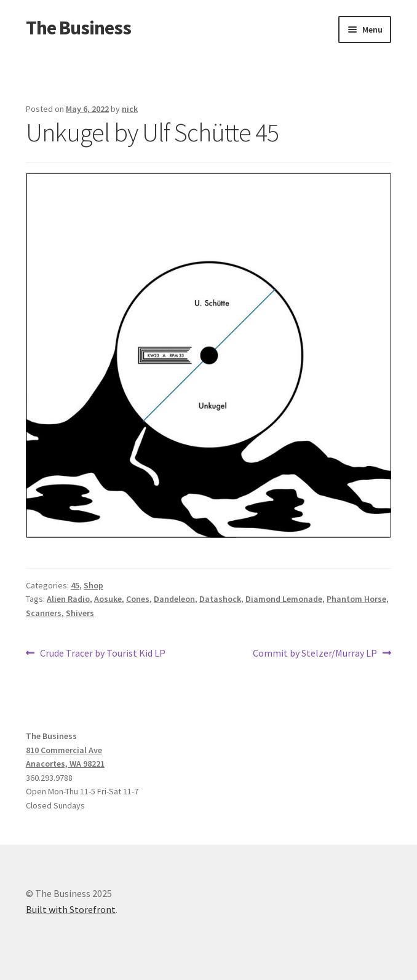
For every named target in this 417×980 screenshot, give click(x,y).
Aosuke (108, 599)
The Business (78, 28)
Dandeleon (174, 599)
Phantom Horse (356, 599)
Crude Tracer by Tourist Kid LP (102, 654)
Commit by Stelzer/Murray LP (315, 654)
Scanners (44, 613)
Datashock (220, 599)
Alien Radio (68, 599)
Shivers (80, 613)
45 (75, 585)
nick (130, 109)
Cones (138, 599)
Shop (93, 585)
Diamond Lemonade (284, 599)
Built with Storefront (71, 909)
